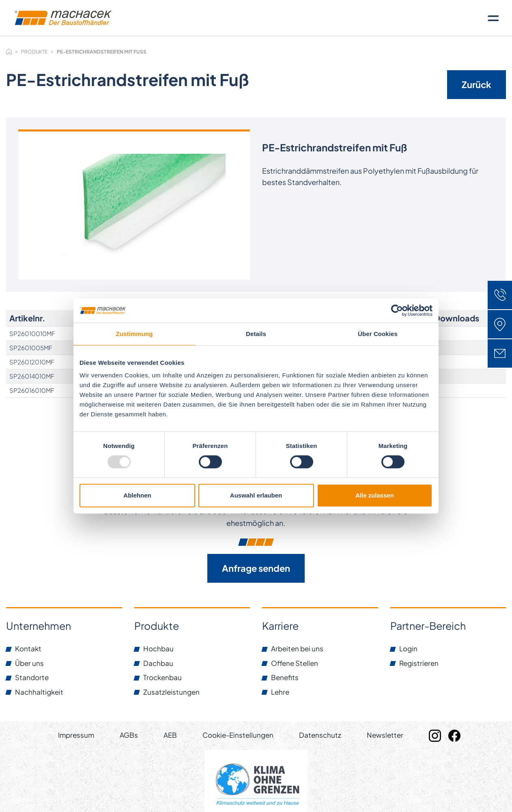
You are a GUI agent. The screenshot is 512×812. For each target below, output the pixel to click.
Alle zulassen (375, 495)
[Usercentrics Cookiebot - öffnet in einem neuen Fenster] (397, 310)
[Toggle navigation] (493, 18)
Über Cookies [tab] (378, 334)
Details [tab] (256, 334)
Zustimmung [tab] (134, 334)
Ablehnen (137, 495)
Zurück (477, 84)
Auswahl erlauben (256, 495)
